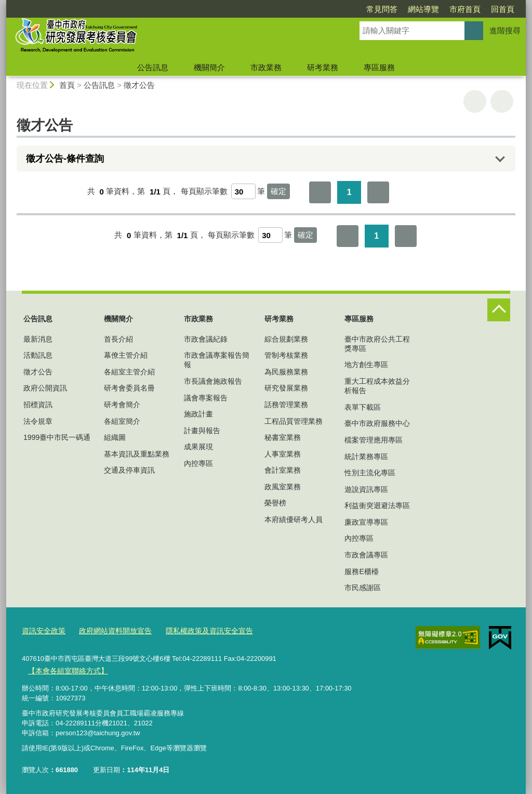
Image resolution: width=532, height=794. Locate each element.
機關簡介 (209, 67)
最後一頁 (378, 192)
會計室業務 (283, 470)
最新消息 (38, 339)
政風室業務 (283, 487)
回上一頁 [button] (502, 101)
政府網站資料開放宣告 (110, 631)
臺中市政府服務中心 (377, 423)
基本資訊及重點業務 (137, 454)
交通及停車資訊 (129, 470)
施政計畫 (198, 414)
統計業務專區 (366, 457)
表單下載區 (363, 407)
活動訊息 (38, 355)
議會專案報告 (206, 398)
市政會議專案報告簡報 (217, 360)
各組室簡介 (122, 421)
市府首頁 (405, 9)
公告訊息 (153, 67)
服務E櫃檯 (361, 571)
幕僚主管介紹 (126, 355)
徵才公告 (139, 85)
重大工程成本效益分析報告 (377, 386)
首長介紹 (118, 339)
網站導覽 (364, 9)
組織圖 (115, 437)
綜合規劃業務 (286, 339)
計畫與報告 (202, 431)
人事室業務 (283, 454)
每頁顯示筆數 (204, 192)
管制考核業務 (286, 355)
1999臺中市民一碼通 (57, 437)
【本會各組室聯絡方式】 (65, 670)
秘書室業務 (283, 437)
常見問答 (322, 9)
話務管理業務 (286, 405)
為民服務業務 (286, 372)
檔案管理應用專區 (374, 440)
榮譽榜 (275, 503)
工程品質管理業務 (294, 421)
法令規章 (38, 421)
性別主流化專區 (370, 473)
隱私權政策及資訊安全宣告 (198, 631)
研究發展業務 (286, 388)
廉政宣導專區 (366, 522)
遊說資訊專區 (366, 489)
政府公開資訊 (45, 388)
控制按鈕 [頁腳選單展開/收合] (499, 310)
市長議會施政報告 (213, 381)
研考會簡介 (122, 405)
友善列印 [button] (475, 101)
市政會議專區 (366, 555)
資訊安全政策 (42, 631)
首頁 (67, 85)
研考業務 (323, 67)
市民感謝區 (363, 588)
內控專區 (198, 463)
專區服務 (379, 67)
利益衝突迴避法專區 (377, 505)
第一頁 (320, 192)
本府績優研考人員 (294, 519)
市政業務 (266, 67)
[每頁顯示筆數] (243, 191)
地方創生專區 (366, 365)
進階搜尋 (505, 30)
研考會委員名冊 (129, 388)
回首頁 (443, 9)
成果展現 (198, 447)
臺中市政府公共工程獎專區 (377, 344)
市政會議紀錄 (206, 339)
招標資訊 (38, 405)
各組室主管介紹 (129, 372)
